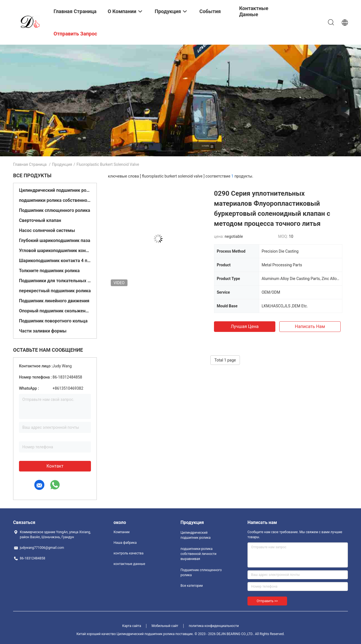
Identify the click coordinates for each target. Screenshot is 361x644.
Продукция (62, 164)
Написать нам (310, 326)
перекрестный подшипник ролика (55, 291)
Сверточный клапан (40, 220)
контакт (55, 466)
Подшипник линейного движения (54, 301)
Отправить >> (267, 601)
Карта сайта (132, 626)
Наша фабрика (125, 543)
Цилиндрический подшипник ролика (55, 190)
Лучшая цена (245, 326)
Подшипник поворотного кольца (53, 321)
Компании (122, 532)
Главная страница (30, 164)
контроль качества (128, 553)
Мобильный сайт (165, 626)
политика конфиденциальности (214, 626)
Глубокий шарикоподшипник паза (55, 240)
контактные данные (129, 564)
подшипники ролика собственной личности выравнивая (55, 200)
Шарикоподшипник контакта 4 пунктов (55, 261)
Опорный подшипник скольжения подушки (55, 311)
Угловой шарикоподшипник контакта (55, 251)
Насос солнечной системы (47, 230)
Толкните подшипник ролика (49, 271)
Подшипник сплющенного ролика (55, 210)
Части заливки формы (43, 331)
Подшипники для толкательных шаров (55, 281)
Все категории (192, 586)
